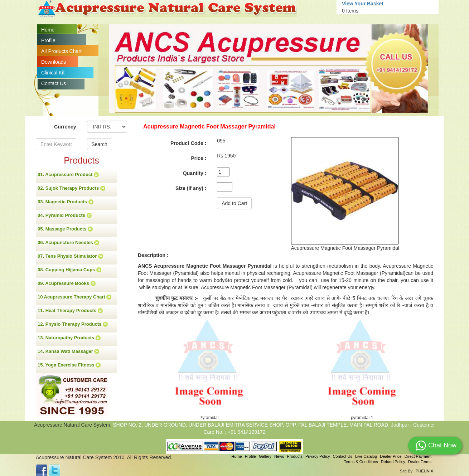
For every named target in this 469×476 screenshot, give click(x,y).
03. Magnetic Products (66, 202)
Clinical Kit (53, 73)
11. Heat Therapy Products (70, 311)
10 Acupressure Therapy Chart (74, 297)
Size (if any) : (191, 188)
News (279, 456)
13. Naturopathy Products (69, 338)
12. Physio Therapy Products (73, 324)
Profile (48, 40)
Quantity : (195, 173)
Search (100, 144)
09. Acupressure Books (67, 283)
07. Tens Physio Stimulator (70, 256)
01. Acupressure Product (68, 175)
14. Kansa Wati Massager (68, 351)
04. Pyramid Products (65, 215)
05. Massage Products (65, 229)
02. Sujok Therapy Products (71, 188)
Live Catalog (366, 456)
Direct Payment (418, 456)
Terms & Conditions (361, 462)
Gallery (265, 456)
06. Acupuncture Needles (68, 243)
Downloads (54, 62)
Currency (65, 127)
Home (48, 30)
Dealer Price (391, 456)
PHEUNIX (424, 471)
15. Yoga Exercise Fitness (69, 365)
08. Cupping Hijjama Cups (69, 270)
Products (294, 456)
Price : (199, 158)
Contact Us (54, 83)
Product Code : (188, 143)
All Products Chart (61, 51)
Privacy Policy (318, 456)
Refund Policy (393, 462)
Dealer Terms (420, 462)
